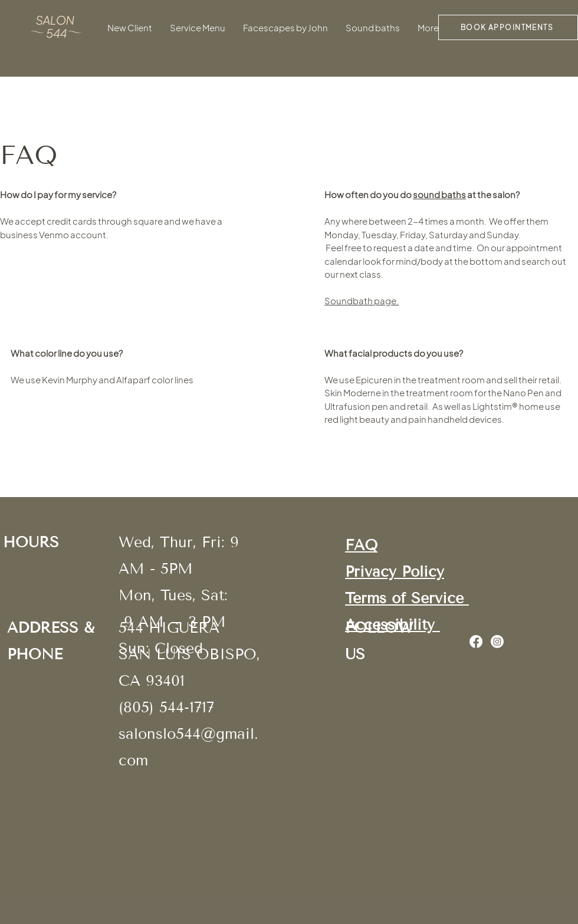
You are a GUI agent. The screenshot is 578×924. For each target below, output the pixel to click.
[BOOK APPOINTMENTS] (508, 27)
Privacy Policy (395, 572)
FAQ (361, 545)
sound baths (439, 194)
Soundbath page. (362, 300)
